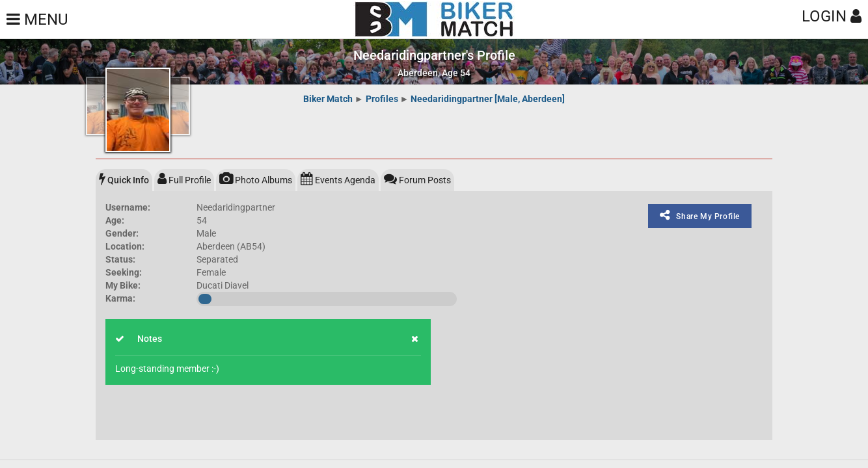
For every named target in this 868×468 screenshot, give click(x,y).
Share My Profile (700, 215)
